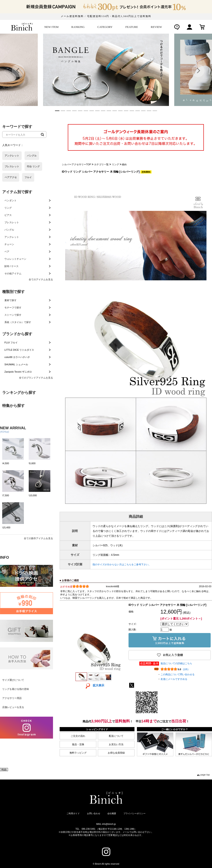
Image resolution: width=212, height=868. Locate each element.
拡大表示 (94, 685)
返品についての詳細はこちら (176, 663)
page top (205, 775)
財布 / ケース (11, 266)
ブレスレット (12, 222)
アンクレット (12, 237)
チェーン (9, 244)
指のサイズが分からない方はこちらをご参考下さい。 (122, 564)
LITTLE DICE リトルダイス (19, 350)
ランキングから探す (19, 393)
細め (124, 164)
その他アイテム (13, 273)
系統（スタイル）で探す (18, 322)
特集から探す (13, 406)
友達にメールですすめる (174, 679)
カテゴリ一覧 (101, 164)
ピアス (8, 215)
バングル (9, 230)
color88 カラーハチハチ (17, 357)
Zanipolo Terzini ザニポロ (18, 372)
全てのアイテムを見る (41, 279)
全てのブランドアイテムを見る (36, 378)
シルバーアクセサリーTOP (76, 164)
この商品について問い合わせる (178, 674)
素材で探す (10, 300)
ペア (7, 252)
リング (8, 208)
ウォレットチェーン (15, 259)
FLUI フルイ (11, 343)
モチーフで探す (13, 308)
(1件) (185, 669)
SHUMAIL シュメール (16, 364)
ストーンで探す (13, 315)
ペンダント (10, 200)
